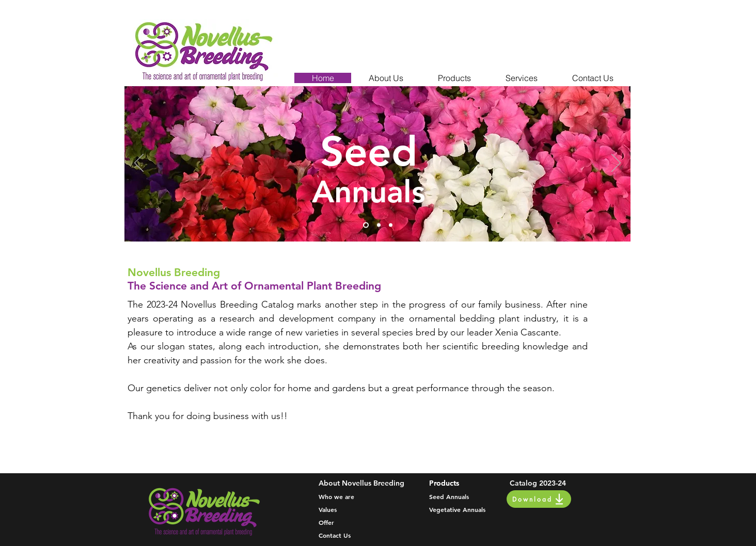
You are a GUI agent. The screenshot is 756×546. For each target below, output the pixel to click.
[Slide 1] (366, 225)
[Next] (616, 164)
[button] (386, 78)
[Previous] (139, 164)
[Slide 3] (391, 225)
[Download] (539, 499)
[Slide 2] (379, 225)
